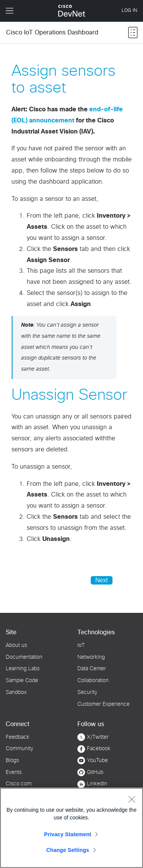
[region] (71, 828)
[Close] (132, 799)
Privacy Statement (68, 834)
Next (102, 580)
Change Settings (68, 850)
